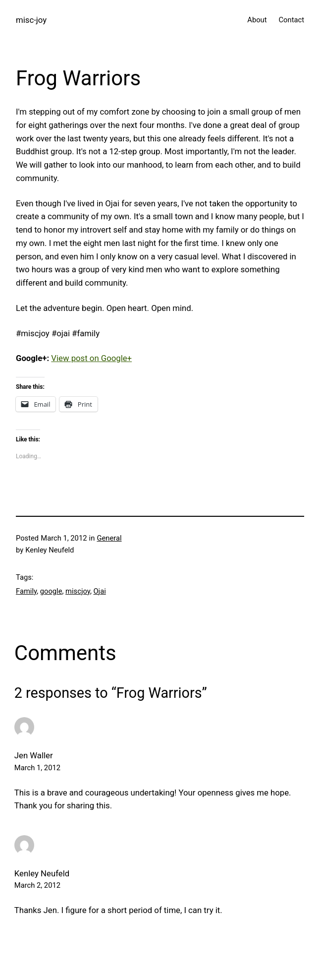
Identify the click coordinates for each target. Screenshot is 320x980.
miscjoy (78, 591)
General (109, 538)
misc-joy (31, 20)
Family (26, 591)
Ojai (99, 591)
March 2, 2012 (37, 885)
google (51, 591)
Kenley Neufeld (42, 873)
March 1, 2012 (37, 768)
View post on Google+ (91, 358)
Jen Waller (34, 755)
